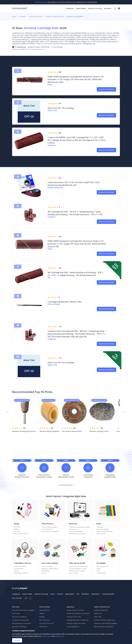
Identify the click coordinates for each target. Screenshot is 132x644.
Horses (99, 569)
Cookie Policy (59, 636)
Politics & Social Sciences (105, 531)
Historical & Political (20, 566)
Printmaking (45, 571)
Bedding (42, 617)
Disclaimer (108, 8)
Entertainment (19, 569)
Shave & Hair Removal (21, 534)
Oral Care (17, 527)
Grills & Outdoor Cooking (77, 571)
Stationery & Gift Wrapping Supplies (105, 623)
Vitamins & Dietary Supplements (104, 620)
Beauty (17, 524)
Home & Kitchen (45, 607)
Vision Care (98, 617)
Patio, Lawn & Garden (77, 563)
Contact (60, 594)
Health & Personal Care (102, 607)
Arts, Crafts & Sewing (50, 563)
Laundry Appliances (73, 627)
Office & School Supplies (49, 527)
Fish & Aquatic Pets (103, 566)
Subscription (70, 594)
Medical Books (101, 534)
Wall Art (42, 613)
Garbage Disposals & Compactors (78, 620)
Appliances (70, 607)
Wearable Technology (19, 627)
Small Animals (101, 573)
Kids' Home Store (45, 620)
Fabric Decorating (47, 566)
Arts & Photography (103, 529)
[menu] (91, 8)
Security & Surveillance (76, 531)
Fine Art (16, 571)
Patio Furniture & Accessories (78, 566)
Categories (70, 8)
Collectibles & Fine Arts (23, 563)
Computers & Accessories (77, 534)
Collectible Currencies (21, 573)
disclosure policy (40, 49)
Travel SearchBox (108, 594)
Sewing (44, 573)
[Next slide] (124, 412)
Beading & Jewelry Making (50, 569)
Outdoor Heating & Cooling (78, 569)
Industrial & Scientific (36, 16)
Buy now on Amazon (106, 89)
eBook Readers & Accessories (21, 623)
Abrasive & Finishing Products (55, 16)
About (52, 594)
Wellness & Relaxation (101, 610)
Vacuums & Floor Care (47, 623)
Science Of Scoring (95, 8)
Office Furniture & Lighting (50, 531)
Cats (98, 571)
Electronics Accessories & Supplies (80, 527)
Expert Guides (81, 8)
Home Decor (43, 627)
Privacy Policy (46, 636)
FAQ (78, 594)
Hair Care (17, 531)
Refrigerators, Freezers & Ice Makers (78, 613)
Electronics (73, 524)
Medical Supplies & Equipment (104, 627)
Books (99, 524)
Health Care (98, 613)
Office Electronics (47, 529)
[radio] (48, 72)
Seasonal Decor (44, 610)
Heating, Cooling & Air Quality (76, 623)
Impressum (95, 594)
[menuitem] (70, 9)
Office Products (47, 524)
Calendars (100, 527)
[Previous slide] (8, 412)
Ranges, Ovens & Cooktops (75, 610)
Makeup (17, 529)
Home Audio (73, 529)
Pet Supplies (101, 563)
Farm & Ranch (74, 573)
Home (14, 16)
